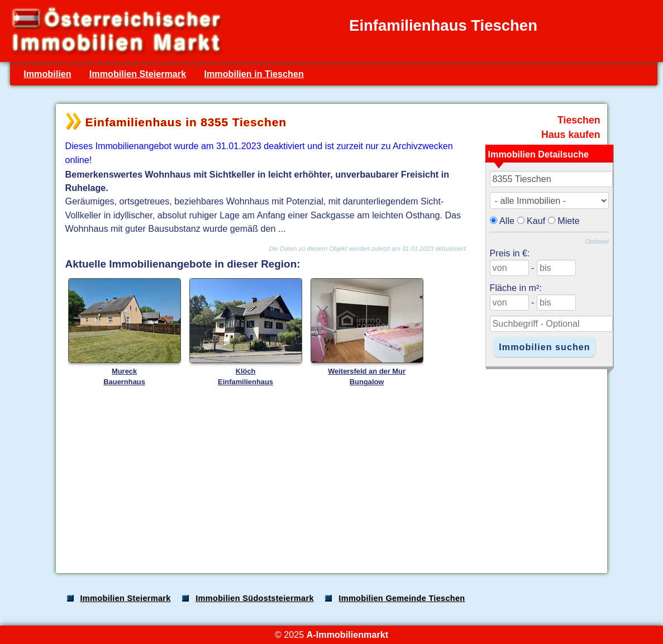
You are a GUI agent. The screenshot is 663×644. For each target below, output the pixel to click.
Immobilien (47, 74)
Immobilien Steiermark (138, 74)
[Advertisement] (331, 477)
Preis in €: (510, 253)
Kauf (536, 221)
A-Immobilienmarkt (347, 635)
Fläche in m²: (516, 288)
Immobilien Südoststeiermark (255, 598)
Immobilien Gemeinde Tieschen (402, 598)
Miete (569, 221)
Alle (507, 221)
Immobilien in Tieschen (254, 74)
